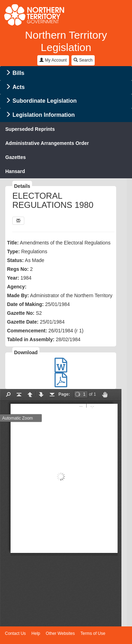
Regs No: (18, 269)
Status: (15, 260)
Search (83, 60)
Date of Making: (25, 304)
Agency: (17, 287)
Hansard (15, 171)
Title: (13, 243)
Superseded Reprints (30, 129)
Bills (18, 73)
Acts (18, 87)
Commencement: (27, 331)
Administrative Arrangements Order (47, 143)
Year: (13, 278)
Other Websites (60, 633)
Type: (13, 251)
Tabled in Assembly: (31, 339)
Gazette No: (21, 313)
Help (36, 633)
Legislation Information (43, 115)
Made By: (18, 295)
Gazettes (15, 157)
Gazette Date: (23, 322)
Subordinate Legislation (44, 101)
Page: (64, 394)
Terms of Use (93, 633)
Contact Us (15, 633)
